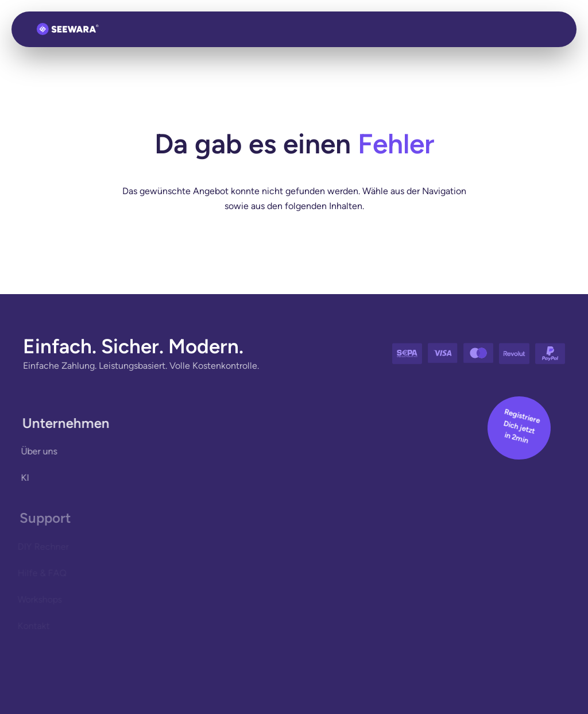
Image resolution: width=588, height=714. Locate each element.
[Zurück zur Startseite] (68, 29)
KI (24, 478)
